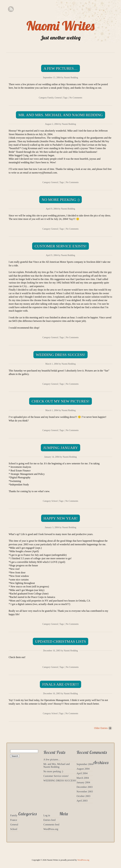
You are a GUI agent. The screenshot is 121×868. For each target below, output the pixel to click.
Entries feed (50, 820)
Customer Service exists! (60, 246)
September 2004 (85, 764)
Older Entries (101, 728)
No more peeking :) (60, 200)
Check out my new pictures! (60, 401)
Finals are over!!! (60, 684)
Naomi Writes (61, 26)
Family (50, 98)
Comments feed (51, 825)
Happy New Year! (60, 518)
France (14, 820)
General (58, 98)
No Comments (76, 98)
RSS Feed (11, 9)
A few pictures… (60, 68)
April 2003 (82, 801)
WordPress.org (51, 829)
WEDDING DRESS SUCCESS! (60, 355)
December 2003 (85, 787)
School (55, 501)
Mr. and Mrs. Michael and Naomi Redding (60, 115)
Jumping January (61, 448)
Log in (47, 815)
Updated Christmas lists (61, 641)
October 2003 (84, 796)
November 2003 (85, 792)
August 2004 (83, 769)
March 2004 (83, 778)
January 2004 (83, 782)
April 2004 (82, 773)
